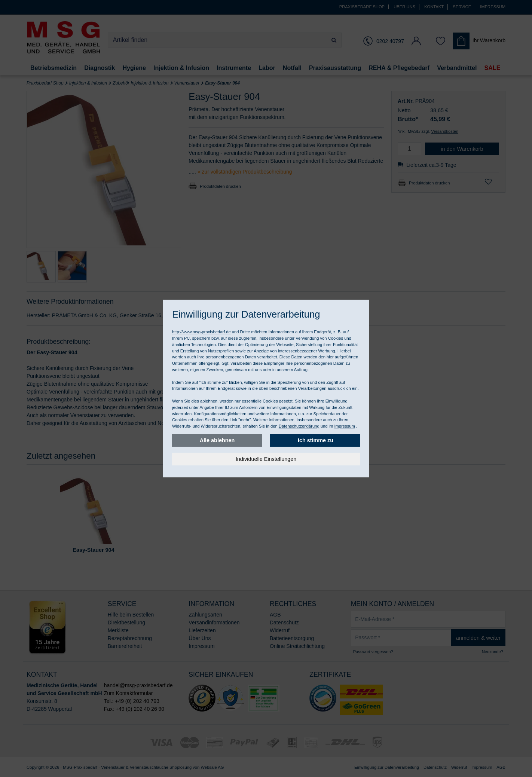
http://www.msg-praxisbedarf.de (201, 332)
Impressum (344, 426)
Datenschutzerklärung (299, 426)
